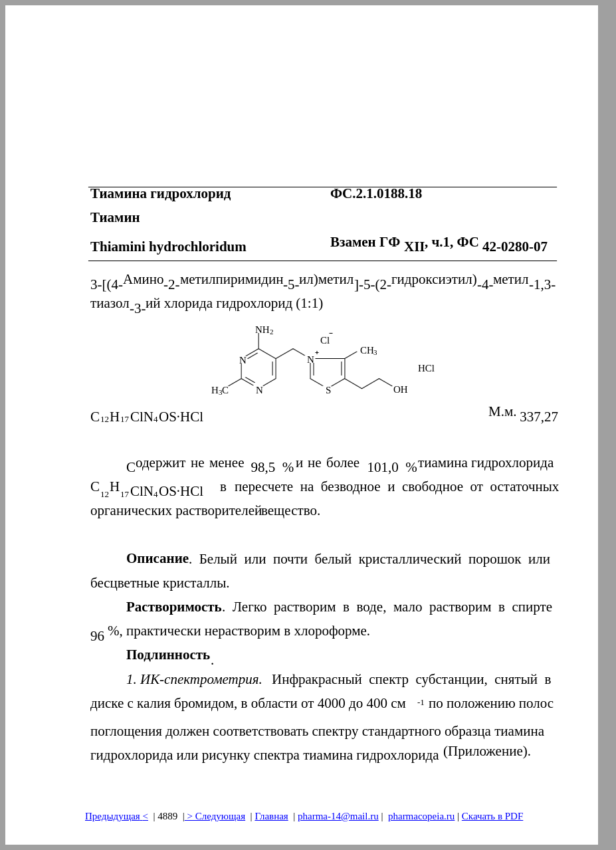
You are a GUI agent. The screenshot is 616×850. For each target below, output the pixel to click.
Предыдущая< (117, 816)
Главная (271, 816)
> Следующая (215, 816)
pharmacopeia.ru (421, 816)
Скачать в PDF (492, 816)
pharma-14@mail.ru (338, 816)
